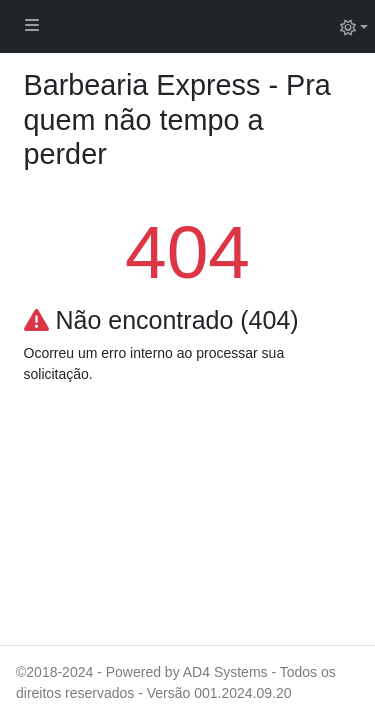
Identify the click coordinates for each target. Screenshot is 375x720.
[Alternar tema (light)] (354, 26)
